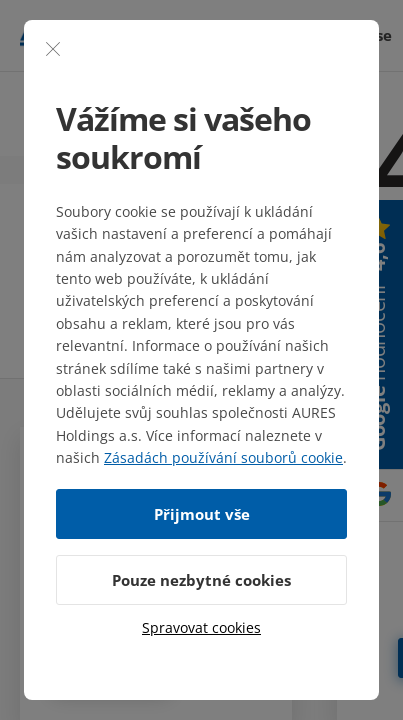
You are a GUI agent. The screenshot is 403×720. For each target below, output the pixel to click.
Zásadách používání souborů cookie (223, 457)
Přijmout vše (202, 514)
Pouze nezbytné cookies (201, 580)
